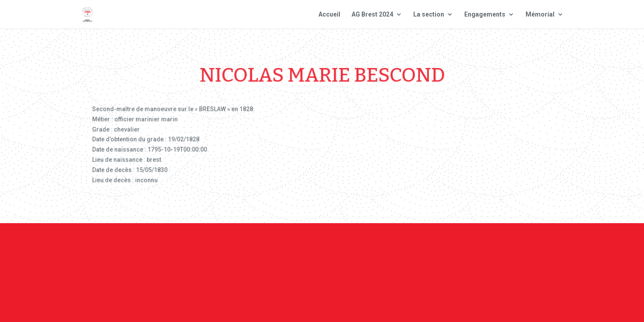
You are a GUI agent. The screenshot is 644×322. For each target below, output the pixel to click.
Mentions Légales (378, 249)
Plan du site (442, 249)
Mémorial (540, 15)
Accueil (329, 15)
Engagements (485, 15)
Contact (321, 249)
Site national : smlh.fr (515, 249)
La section (429, 15)
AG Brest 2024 (372, 15)
